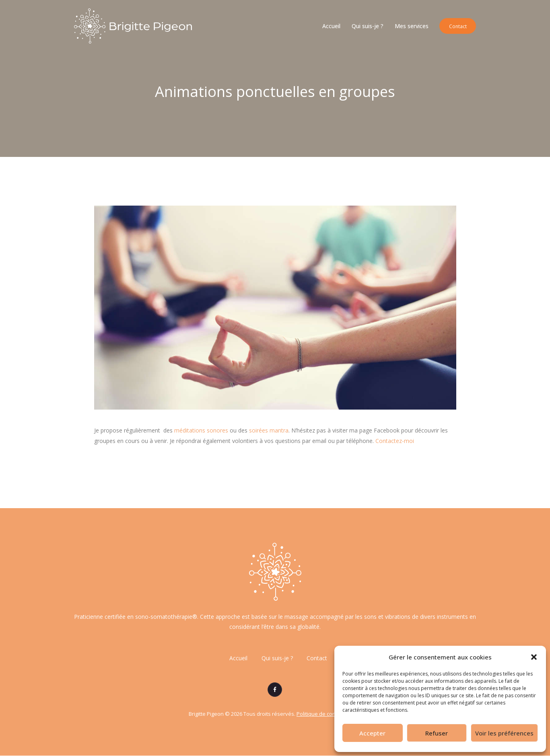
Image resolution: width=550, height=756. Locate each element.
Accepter (372, 733)
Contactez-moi (395, 441)
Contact (317, 658)
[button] (534, 657)
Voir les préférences (504, 733)
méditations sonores (201, 430)
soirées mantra (269, 430)
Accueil (238, 658)
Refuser (437, 733)
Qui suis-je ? (277, 658)
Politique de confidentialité (329, 714)
